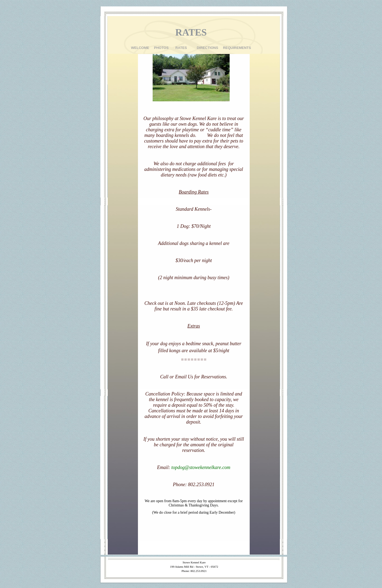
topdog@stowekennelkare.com (201, 467)
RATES (181, 48)
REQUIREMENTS (237, 48)
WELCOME (140, 48)
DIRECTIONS (207, 48)
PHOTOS (161, 48)
